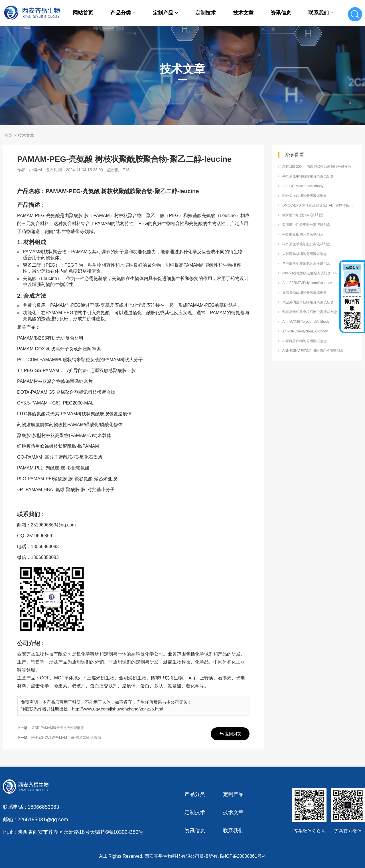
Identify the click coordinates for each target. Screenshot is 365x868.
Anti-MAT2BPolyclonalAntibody (306, 322)
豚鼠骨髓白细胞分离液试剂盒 (305, 293)
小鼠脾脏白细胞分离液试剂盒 (305, 341)
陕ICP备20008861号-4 (243, 856)
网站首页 (83, 13)
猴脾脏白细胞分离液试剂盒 (303, 215)
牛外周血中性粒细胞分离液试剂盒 (308, 176)
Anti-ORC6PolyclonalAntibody (305, 331)
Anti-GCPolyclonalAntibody (303, 186)
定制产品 (166, 13)
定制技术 (206, 13)
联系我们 (321, 13)
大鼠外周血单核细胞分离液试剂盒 (308, 302)
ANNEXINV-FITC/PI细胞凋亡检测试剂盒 (313, 351)
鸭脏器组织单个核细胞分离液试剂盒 (310, 312)
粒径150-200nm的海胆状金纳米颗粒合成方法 (317, 167)
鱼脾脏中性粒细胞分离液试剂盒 (306, 225)
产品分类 (123, 13)
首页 (8, 135)
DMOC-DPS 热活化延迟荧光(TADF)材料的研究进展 (319, 205)
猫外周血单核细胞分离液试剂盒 (306, 244)
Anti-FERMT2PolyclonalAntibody (307, 283)
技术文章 (243, 13)
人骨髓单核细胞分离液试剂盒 (305, 254)
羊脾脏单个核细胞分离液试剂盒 (306, 264)
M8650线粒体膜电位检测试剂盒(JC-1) (311, 273)
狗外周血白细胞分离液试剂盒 (305, 196)
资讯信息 (281, 13)
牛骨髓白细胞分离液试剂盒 (303, 234)
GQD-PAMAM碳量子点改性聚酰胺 (58, 728)
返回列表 (230, 734)
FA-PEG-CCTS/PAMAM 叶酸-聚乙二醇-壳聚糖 (66, 738)
